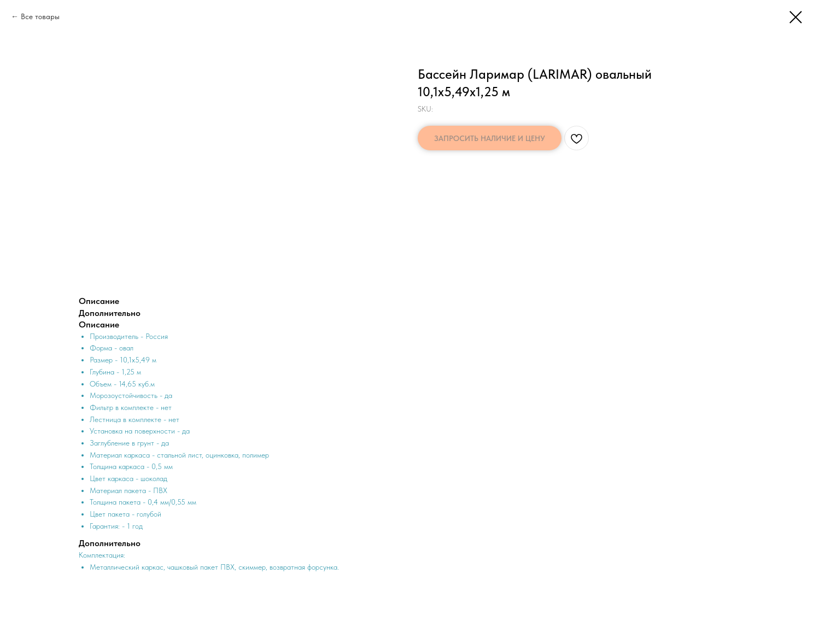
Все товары (40, 16)
